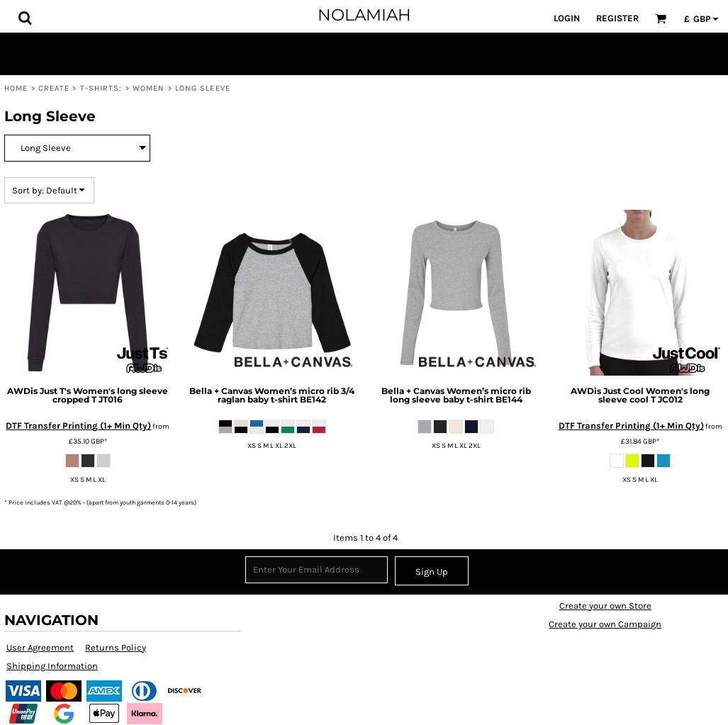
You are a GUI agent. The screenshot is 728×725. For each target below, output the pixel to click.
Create (54, 88)
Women (149, 88)
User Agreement (40, 647)
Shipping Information (52, 666)
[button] (25, 18)
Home (16, 88)
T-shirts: (101, 88)
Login (567, 18)
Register (617, 18)
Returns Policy (116, 647)
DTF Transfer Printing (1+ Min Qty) (78, 426)
